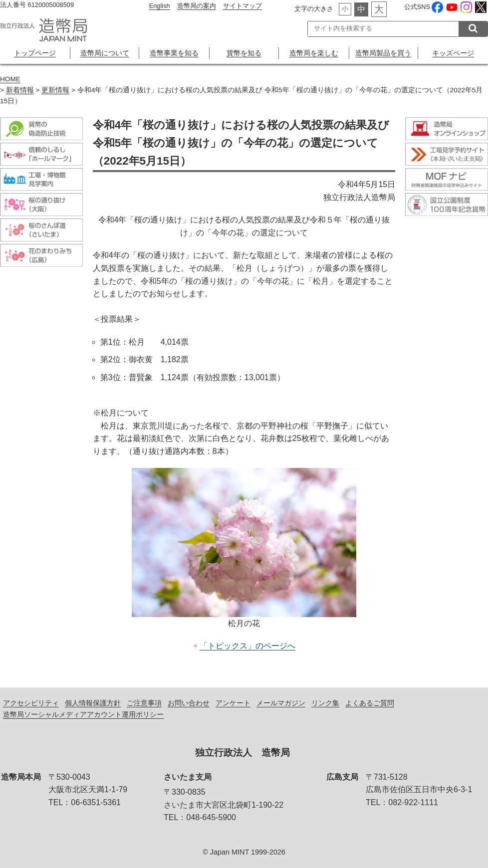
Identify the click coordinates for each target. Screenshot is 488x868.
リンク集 (325, 703)
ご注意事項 (144, 703)
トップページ (35, 53)
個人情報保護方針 (93, 703)
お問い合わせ (189, 703)
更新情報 (55, 90)
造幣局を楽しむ (314, 53)
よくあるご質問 (370, 703)
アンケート (233, 703)
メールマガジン (281, 703)
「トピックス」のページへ (247, 646)
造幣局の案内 (197, 6)
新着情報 (20, 90)
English (160, 6)
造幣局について (105, 53)
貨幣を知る (244, 53)
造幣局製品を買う (383, 53)
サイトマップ (243, 6)
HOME (10, 79)
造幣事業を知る (174, 53)
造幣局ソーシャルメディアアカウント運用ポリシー (83, 714)
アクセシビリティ (31, 703)
